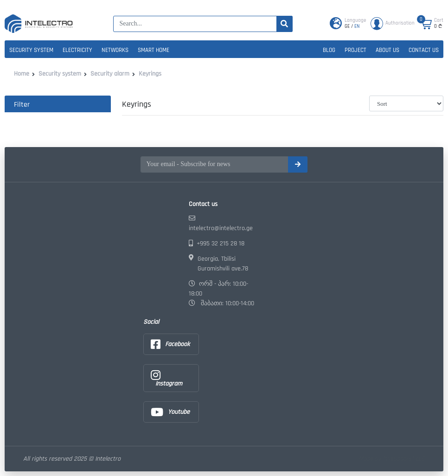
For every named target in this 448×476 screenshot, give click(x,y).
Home (22, 74)
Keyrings (150, 74)
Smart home (154, 50)
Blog (329, 50)
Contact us (424, 50)
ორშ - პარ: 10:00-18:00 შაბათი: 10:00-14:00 (221, 294)
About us (387, 50)
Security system (31, 50)
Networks (115, 50)
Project (355, 50)
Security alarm (110, 74)
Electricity (77, 50)
